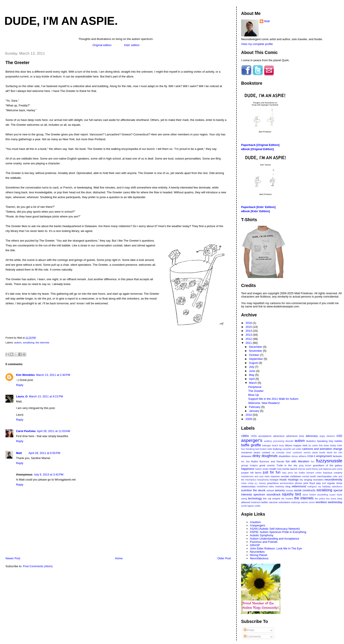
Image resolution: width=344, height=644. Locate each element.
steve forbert (309, 495)
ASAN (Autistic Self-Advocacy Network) (275, 529)
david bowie (319, 453)
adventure (279, 436)
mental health (309, 476)
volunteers (284, 502)
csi (273, 453)
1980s (245, 436)
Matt (19, 453)
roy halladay (324, 487)
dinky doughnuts (265, 456)
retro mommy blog (280, 486)
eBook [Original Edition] (257, 149)
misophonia (263, 480)
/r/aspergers (257, 525)
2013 (249, 335)
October (254, 355)
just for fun (272, 472)
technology (255, 498)
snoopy (290, 491)
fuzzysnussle (329, 461)
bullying (277, 449)
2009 (249, 419)
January (254, 411)
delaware (246, 456)
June (253, 371)
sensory (280, 490)
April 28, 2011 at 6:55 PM (44, 453)
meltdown (296, 476)
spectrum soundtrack (267, 494)
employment (324, 456)
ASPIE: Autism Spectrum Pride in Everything (278, 532)
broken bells (266, 449)
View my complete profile (257, 44)
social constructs (305, 490)
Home (119, 558)
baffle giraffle (251, 445)
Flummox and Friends (264, 542)
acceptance (265, 436)
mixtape (274, 480)
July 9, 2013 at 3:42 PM (49, 474)
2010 (249, 415)
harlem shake (262, 469)
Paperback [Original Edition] (260, 145)
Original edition (102, 45)
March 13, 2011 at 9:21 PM (46, 396)
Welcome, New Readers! (264, 403)
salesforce (337, 487)
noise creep (247, 483)
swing (244, 499)
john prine (337, 469)
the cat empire (272, 498)
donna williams (299, 456)
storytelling (323, 495)
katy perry (288, 473)
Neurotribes (257, 552)
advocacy (312, 436)
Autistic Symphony (262, 535)
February (255, 407)
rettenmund (299, 486)
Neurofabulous (259, 558)
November (256, 351)
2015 (249, 327)
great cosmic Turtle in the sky (278, 465)
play (318, 483)
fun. (313, 462)
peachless (273, 483)
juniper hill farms (251, 473)
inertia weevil (290, 469)
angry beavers (327, 436)
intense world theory (308, 469)
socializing (29, 343)
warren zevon (308, 502)
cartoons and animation (317, 449)
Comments (252, 636)
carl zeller (297, 449)
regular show (335, 483)
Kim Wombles (25, 375)
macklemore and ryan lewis (255, 476)
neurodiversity (333, 480)
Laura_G (22, 396)
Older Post (224, 558)
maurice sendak (280, 476)
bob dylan (324, 446)
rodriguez (312, 487)
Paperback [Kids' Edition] (258, 207)
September (256, 359)
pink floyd (309, 483)
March (253, 383)
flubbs (255, 461)
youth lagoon (248, 506)
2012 (249, 339)
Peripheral (255, 387)
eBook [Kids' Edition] (255, 211)
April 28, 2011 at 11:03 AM (53, 431)
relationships (248, 486)
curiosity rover (284, 453)
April (252, 379)
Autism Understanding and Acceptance (274, 539)
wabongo (296, 502)
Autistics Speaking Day (320, 441)
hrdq (279, 469)
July (252, 367)
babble (338, 441)
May (252, 375)
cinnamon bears (251, 452)
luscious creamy (333, 473)
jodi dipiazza (325, 469)
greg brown (305, 466)
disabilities (285, 456)
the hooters (287, 499)
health (273, 469)
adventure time (295, 436)
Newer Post (13, 558)
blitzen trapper (293, 445)
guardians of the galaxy (328, 465)
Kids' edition (132, 45)
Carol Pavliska (26, 431)
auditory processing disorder (279, 441)
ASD (339, 436)
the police (320, 499)
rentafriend (262, 487)
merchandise (324, 476)
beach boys (278, 446)
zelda (258, 506)
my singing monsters (311, 480)
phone (299, 483)
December (256, 347)
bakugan (267, 446)
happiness (248, 469)
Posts (249, 630)
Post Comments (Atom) (38, 566)
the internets (43, 343)
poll (324, 483)
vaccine (273, 502)
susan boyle (336, 495)
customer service (302, 453)
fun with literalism (298, 461)
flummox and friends (272, 461)
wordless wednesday (329, 502)
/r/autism (255, 522)
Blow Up (254, 395)
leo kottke (300, 473)
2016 (249, 323)
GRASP (255, 545)
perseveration (287, 483)
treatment (256, 502)
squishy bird (291, 494)
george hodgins (249, 466)
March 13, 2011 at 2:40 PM (53, 375)
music (283, 480)
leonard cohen (314, 473)
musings (293, 480)
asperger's (252, 440)
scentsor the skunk (253, 490)
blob (305, 445)
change (338, 449)
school (270, 490)
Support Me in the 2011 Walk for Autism (273, 399)
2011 (249, 343)
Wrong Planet (259, 555)
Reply (20, 385)
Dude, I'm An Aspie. (61, 21)
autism (18, 343)
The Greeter (17, 63)
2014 (249, 331)
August (254, 363)
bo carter (313, 446)
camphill (287, 449)
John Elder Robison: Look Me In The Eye (276, 548)
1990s (254, 436)
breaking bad (252, 449)
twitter (265, 502)
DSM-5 (311, 456)
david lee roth (334, 453)
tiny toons (331, 499)
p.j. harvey (260, 483)
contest (266, 452)
